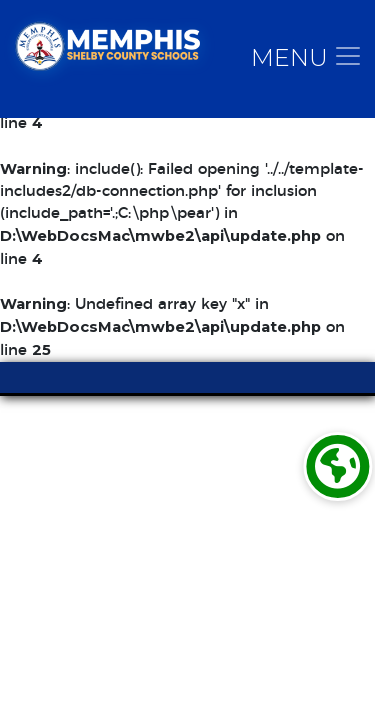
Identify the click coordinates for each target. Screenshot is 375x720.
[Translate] (337, 466)
